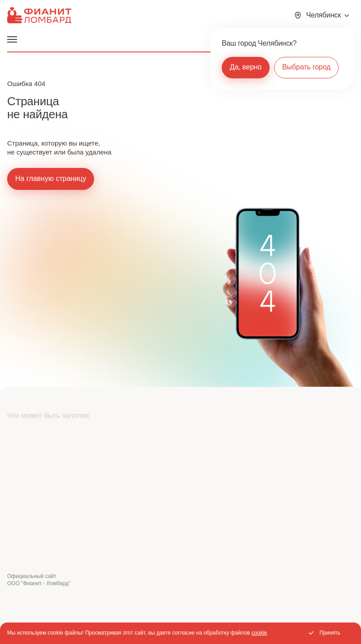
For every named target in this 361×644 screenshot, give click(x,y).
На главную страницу (51, 178)
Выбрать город (306, 67)
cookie (260, 633)
